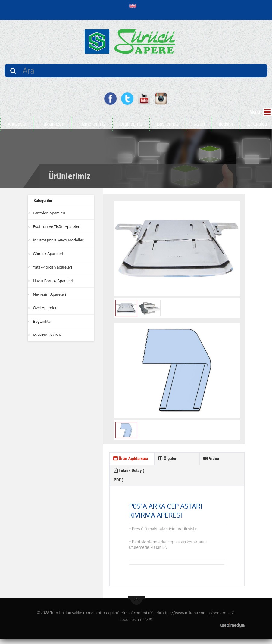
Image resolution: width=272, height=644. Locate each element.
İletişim (226, 124)
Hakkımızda (52, 124)
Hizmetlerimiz (92, 124)
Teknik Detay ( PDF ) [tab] (175, 478)
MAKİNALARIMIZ (48, 335)
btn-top (137, 605)
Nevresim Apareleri (50, 294)
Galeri (199, 124)
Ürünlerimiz (131, 124)
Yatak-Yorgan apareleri (53, 267)
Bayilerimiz (168, 124)
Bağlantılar (43, 321)
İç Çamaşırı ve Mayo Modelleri (59, 240)
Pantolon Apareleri (50, 213)
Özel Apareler (45, 308)
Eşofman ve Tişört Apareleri (57, 226)
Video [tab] (212, 459)
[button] (134, 6)
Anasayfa (17, 124)
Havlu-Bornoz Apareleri (54, 281)
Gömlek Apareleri (48, 254)
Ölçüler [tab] (168, 459)
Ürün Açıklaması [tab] (124, 465)
